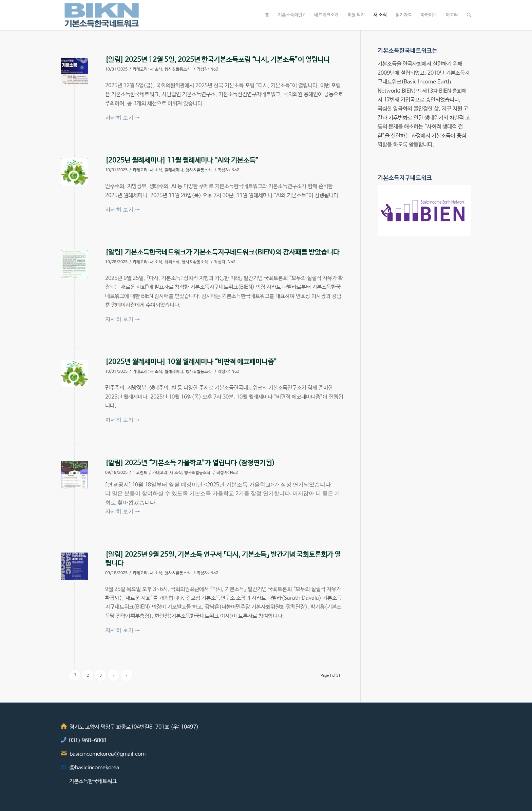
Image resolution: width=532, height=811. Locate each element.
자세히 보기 (122, 117)
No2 (214, 70)
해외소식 (172, 262)
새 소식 (156, 70)
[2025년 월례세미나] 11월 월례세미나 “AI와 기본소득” (182, 161)
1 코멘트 (140, 473)
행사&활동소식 (178, 70)
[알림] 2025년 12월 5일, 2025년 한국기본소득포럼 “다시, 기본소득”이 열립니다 (217, 60)
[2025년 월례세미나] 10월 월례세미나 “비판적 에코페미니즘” (191, 362)
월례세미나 (174, 170)
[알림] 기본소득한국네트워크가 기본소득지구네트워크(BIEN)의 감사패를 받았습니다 (222, 253)
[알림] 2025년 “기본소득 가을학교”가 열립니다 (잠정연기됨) (190, 463)
